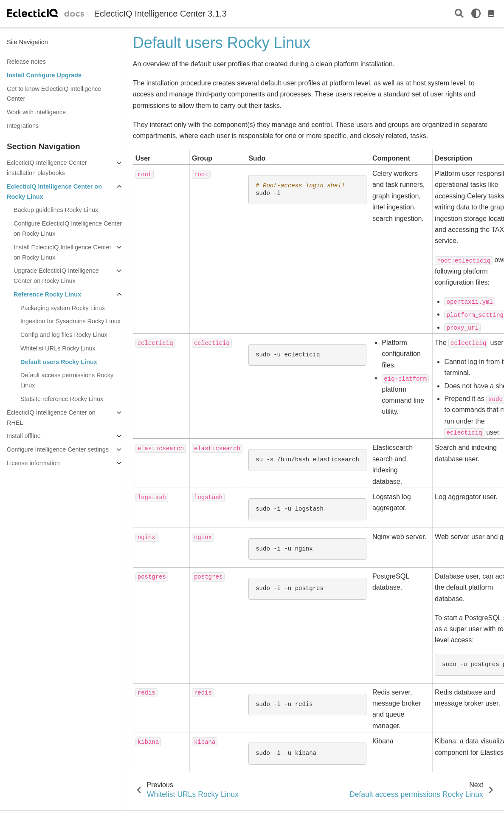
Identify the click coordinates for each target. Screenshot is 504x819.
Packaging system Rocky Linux (63, 308)
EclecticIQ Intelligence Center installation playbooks (47, 168)
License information (33, 463)
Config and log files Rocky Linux (64, 335)
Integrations (23, 126)
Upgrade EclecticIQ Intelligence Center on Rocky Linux (56, 276)
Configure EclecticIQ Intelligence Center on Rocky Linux (68, 229)
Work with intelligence (36, 112)
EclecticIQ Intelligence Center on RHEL (51, 418)
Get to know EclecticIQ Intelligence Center (54, 94)
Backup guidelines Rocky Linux (56, 210)
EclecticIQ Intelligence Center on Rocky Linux (54, 192)
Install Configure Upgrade (44, 75)
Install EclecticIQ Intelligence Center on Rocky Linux (62, 252)
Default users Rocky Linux (59, 362)
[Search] (459, 14)
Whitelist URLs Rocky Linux (58, 348)
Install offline (24, 436)
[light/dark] (476, 14)
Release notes (26, 62)
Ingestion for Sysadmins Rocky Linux (70, 321)
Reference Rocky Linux (47, 294)
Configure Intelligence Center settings (58, 449)
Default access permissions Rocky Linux (67, 380)
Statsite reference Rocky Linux (62, 399)
